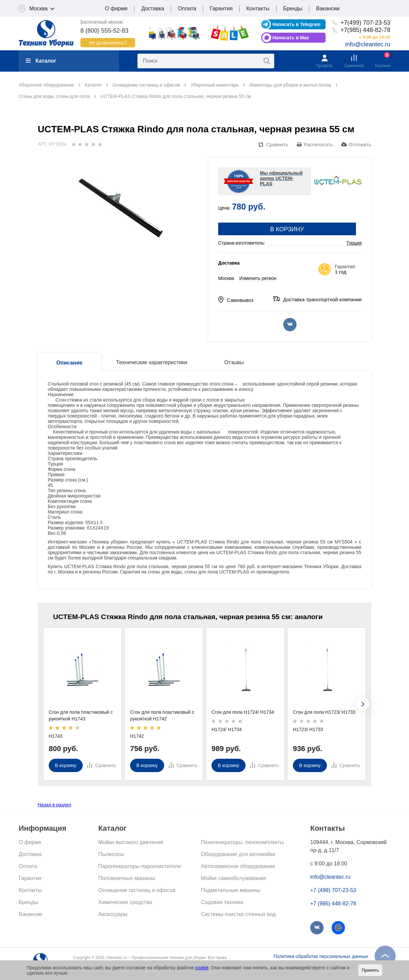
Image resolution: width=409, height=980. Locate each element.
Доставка (153, 8)
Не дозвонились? (108, 43)
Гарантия (221, 8)
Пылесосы (111, 854)
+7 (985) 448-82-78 (333, 904)
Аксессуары (113, 914)
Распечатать (318, 144)
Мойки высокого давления (131, 842)
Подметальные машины (231, 890)
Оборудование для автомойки (238, 854)
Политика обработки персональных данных (321, 956)
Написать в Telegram (297, 24)
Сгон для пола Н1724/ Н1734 (243, 712)
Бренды (293, 8)
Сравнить (277, 144)
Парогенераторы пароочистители (140, 866)
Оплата (187, 8)
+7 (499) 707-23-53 (333, 890)
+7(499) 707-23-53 (365, 23)
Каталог (41, 61)
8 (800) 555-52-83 (104, 31)
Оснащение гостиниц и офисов (137, 890)
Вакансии (328, 8)
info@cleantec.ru (368, 44)
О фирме (116, 8)
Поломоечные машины (127, 878)
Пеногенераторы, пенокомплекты (242, 842)
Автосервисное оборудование (238, 866)
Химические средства (125, 902)
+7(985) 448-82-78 (365, 30)
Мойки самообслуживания (233, 878)
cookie (202, 968)
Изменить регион (258, 278)
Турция (354, 243)
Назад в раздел (55, 805)
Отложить (360, 144)
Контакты (258, 8)
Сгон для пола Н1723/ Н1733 (324, 712)
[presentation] (363, 704)
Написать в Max (291, 38)
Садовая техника (222, 902)
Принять (370, 970)
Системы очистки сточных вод (238, 914)
